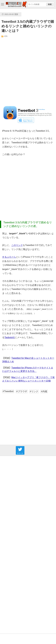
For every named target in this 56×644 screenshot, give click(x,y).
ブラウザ (22, 391)
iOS (6, 36)
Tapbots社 (10, 337)
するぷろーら (9, 257)
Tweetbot (9, 391)
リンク (35, 391)
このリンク (17, 245)
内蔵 (45, 391)
